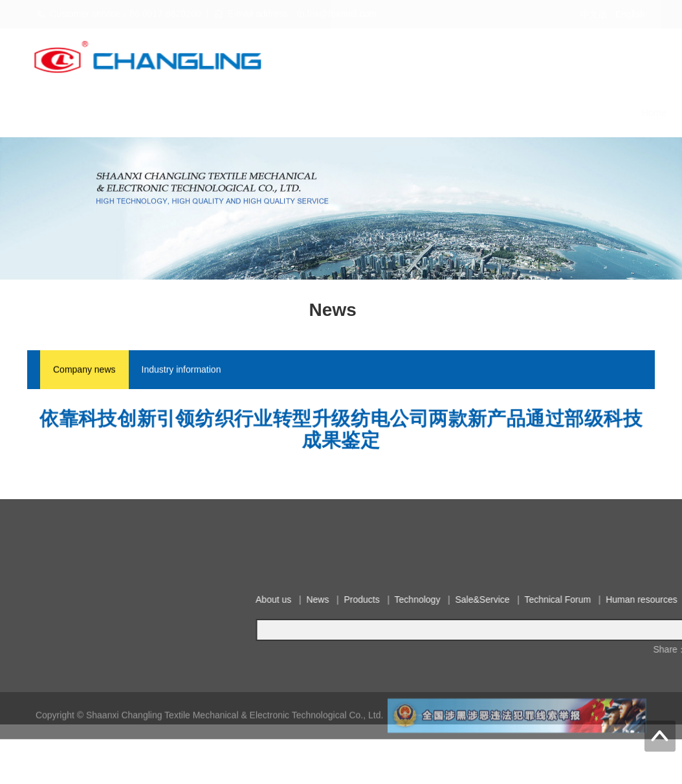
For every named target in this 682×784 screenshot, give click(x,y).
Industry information (181, 371)
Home (107, 113)
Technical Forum (440, 113)
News (198, 113)
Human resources (524, 113)
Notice (648, 113)
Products (242, 113)
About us (152, 113)
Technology (299, 113)
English (630, 14)
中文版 (594, 14)
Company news (84, 371)
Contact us (598, 113)
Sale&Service (364, 113)
